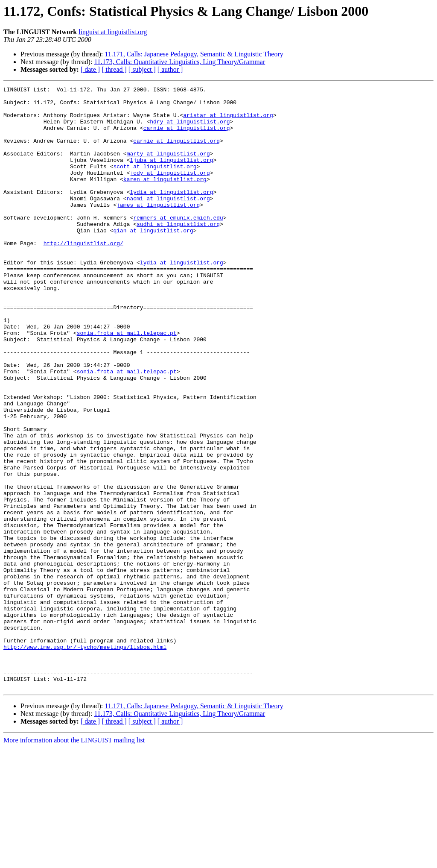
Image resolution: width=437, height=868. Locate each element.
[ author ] (170, 69)
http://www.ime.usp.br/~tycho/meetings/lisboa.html (85, 759)
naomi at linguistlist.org (168, 221)
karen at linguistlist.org (165, 198)
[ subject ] (142, 69)
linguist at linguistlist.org (113, 32)
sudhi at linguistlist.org (178, 252)
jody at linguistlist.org (170, 191)
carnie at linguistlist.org (187, 137)
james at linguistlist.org (158, 229)
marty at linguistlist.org (168, 167)
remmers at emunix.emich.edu (178, 244)
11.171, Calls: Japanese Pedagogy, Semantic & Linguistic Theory (194, 54)
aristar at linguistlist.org (228, 121)
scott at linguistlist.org (155, 183)
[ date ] (90, 69)
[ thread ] (114, 69)
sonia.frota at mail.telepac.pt (127, 383)
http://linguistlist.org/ (83, 275)
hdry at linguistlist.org (190, 129)
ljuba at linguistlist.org (171, 175)
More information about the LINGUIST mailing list (74, 861)
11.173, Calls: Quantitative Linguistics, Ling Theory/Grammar (179, 62)
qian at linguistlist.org (153, 260)
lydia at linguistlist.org (171, 214)
